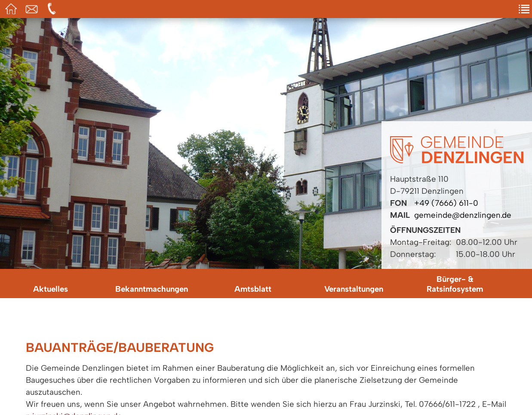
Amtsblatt (253, 289)
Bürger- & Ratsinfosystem (455, 284)
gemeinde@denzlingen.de (463, 215)
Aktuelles (51, 289)
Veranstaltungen (354, 289)
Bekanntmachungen (152, 289)
